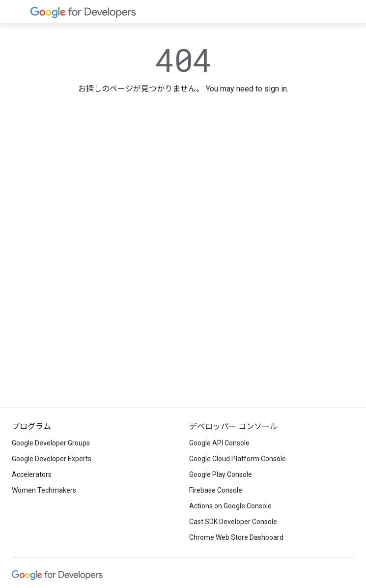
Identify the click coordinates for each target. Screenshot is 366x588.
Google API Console (219, 443)
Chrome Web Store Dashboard (236, 537)
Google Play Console (221, 474)
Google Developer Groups (51, 443)
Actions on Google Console (230, 506)
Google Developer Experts (52, 459)
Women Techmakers (44, 490)
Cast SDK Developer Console (233, 522)
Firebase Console (216, 490)
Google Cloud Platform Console (238, 459)
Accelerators (32, 474)
